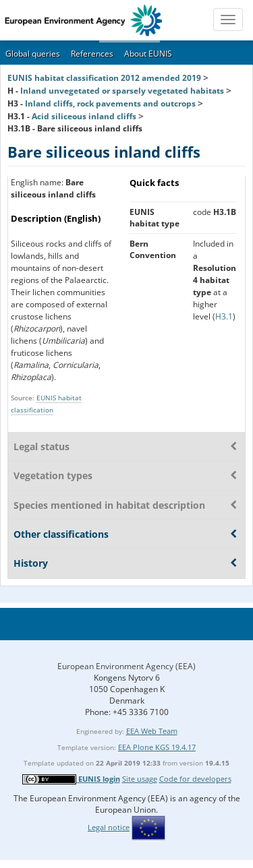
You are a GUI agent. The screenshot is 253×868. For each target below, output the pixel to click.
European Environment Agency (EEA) (126, 666)
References (92, 54)
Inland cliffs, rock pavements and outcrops (110, 103)
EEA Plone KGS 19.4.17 (157, 747)
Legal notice (109, 827)
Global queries (33, 54)
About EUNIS (148, 54)
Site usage (140, 779)
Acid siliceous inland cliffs (84, 116)
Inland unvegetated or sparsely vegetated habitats (122, 91)
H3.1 (224, 316)
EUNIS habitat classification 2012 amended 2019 (104, 78)
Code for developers (195, 779)
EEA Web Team (152, 731)
